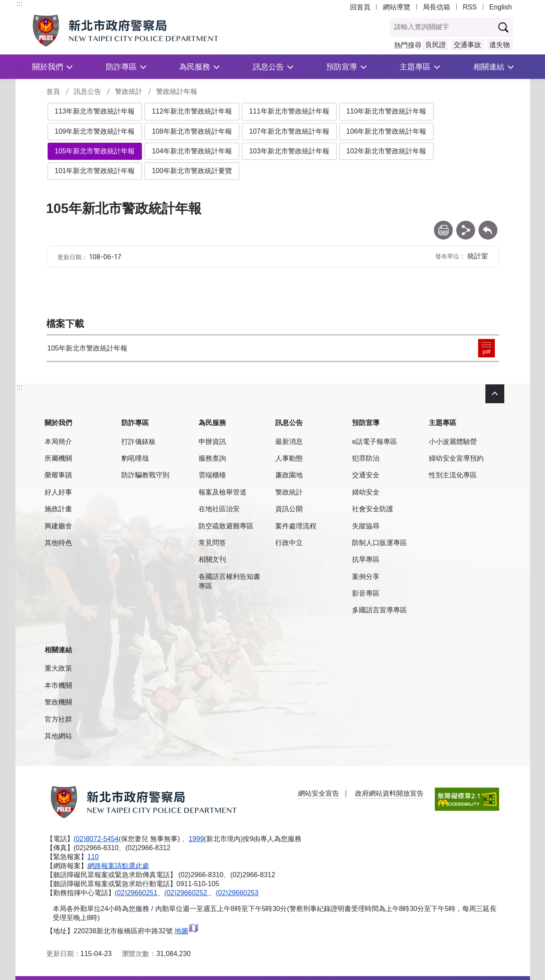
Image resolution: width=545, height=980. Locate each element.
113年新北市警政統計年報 (95, 111)
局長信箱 (437, 7)
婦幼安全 (366, 492)
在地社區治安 (219, 509)
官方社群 (58, 719)
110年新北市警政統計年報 (387, 111)
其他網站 (58, 736)
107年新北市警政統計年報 (289, 131)
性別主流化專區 (453, 475)
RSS (470, 7)
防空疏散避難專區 (226, 526)
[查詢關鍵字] (442, 27)
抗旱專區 (366, 559)
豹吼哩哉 (135, 458)
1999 (196, 839)
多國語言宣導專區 (379, 610)
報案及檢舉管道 (223, 492)
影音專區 (366, 593)
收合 (495, 394)
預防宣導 (342, 67)
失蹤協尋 (366, 526)
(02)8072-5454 (96, 839)
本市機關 (58, 685)
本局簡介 (58, 442)
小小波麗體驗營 (453, 442)
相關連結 (489, 67)
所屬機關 (58, 458)
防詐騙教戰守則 (145, 475)
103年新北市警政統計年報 (289, 151)
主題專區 (415, 67)
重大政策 (58, 668)
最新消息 (289, 442)
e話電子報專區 (375, 442)
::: (20, 4)
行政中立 (289, 543)
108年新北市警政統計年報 (192, 131)
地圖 (187, 931)
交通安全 (366, 475)
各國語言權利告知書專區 (229, 581)
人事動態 (289, 458)
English (500, 7)
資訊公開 (289, 509)
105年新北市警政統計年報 (95, 151)
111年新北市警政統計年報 (289, 111)
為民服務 (195, 67)
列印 (443, 225)
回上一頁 (488, 225)
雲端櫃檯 (212, 475)
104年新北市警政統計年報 (192, 151)
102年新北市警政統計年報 (387, 151)
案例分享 (366, 577)
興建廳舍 (58, 526)
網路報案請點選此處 (118, 866)
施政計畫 (58, 509)
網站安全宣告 (319, 793)
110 (93, 857)
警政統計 (129, 91)
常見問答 (212, 543)
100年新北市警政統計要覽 (192, 171)
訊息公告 (268, 67)
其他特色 (58, 543)
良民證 (436, 45)
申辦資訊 (212, 442)
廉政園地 (289, 475)
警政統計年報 (177, 91)
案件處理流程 (296, 526)
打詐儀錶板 (139, 442)
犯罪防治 (366, 458)
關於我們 (48, 67)
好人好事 (58, 492)
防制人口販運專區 (379, 543)
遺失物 (500, 45)
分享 (466, 225)
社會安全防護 (373, 509)
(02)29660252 (187, 893)
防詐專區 (121, 67)
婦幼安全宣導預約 (456, 458)
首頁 (53, 91)
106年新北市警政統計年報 (387, 131)
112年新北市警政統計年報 (192, 111)
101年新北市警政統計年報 (95, 171)
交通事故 (467, 45)
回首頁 (360, 7)
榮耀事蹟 (58, 475)
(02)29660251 (136, 893)
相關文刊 (212, 559)
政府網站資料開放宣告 (389, 793)
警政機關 (58, 702)
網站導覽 (397, 7)
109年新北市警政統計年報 (95, 131)
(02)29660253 (237, 893)
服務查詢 (212, 458)
